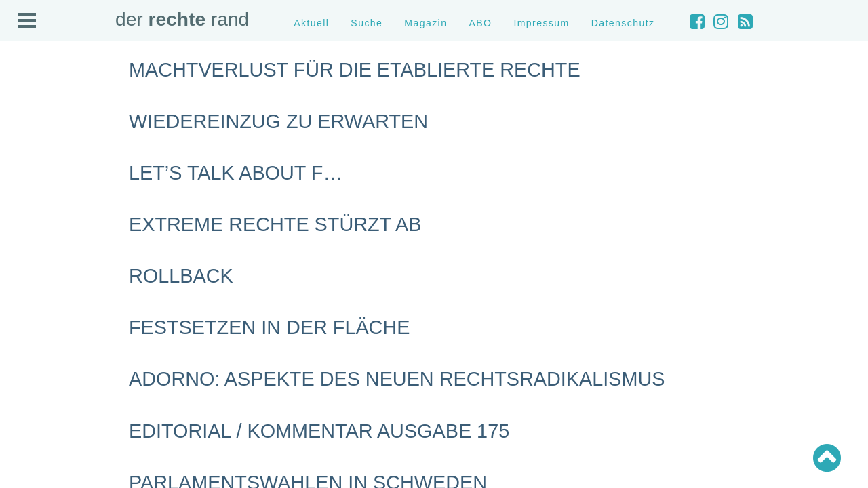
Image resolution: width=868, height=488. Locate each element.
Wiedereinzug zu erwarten (278, 121)
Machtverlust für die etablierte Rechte (355, 70)
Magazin (426, 23)
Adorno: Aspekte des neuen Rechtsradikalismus (397, 379)
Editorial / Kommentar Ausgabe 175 (319, 431)
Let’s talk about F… (236, 173)
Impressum (541, 23)
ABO (480, 23)
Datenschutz (623, 23)
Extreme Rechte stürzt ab (275, 224)
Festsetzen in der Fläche (269, 327)
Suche (367, 23)
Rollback (181, 276)
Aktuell (311, 23)
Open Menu (27, 21)
